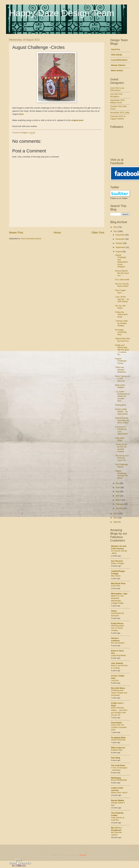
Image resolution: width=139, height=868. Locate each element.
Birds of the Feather (120, 386)
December (120, 235)
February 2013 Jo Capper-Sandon (118, 117)
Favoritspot (116, 723)
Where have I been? (119, 793)
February (120, 504)
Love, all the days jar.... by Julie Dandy (122, 299)
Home (57, 233)
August (119, 252)
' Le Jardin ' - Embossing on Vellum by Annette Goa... (122, 396)
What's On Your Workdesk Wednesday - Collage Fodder (117, 600)
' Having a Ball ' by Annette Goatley (122, 323)
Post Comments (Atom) (31, 239)
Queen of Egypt (117, 563)
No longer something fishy (121, 332)
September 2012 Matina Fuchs (117, 101)
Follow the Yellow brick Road (121, 314)
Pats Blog (116, 758)
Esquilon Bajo (117, 750)
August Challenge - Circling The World (121, 474)
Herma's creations (115, 639)
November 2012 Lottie (120, 113)
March (119, 500)
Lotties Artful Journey (117, 789)
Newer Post (16, 233)
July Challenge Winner (121, 466)
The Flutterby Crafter (117, 814)
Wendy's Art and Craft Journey (119, 547)
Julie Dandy (116, 55)
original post (77, 120)
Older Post (98, 233)
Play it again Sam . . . (120, 291)
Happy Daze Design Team (62, 13)
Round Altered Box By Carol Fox (122, 273)
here (21, 114)
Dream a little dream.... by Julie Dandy (121, 412)
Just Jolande (117, 663)
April (118, 496)
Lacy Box (115, 680)
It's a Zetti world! (122, 280)
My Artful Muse (118, 688)
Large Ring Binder (119, 655)
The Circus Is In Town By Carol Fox (122, 458)
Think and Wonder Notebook (120, 370)
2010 (116, 518)
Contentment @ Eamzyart (118, 614)
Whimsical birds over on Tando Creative (118, 628)
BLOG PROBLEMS (119, 780)
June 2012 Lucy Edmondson (117, 89)
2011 (116, 514)
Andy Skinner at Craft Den (118, 819)
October (119, 243)
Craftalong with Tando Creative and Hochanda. (119, 693)
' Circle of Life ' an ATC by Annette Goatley (121, 448)
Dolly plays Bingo (120, 439)
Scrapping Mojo (118, 738)
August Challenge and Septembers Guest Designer (121, 261)
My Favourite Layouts (116, 834)
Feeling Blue (121, 405)
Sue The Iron (117, 561)
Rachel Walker (118, 800)
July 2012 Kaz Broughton (116, 95)
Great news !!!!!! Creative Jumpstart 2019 (119, 727)
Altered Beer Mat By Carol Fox (122, 340)
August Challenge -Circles (121, 361)
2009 (116, 522)
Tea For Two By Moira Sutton (122, 285)
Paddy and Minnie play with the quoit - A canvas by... (122, 350)
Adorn (114, 611)
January (119, 508)
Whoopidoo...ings (119, 594)
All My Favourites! (118, 740)
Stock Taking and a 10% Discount (123, 379)
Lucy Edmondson (119, 60)
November (120, 239)
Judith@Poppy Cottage (118, 572)
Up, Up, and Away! (120, 307)
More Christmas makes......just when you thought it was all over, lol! (119, 711)
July (118, 483)
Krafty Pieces (117, 623)
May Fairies (116, 576)
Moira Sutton (117, 70)
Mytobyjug (116, 778)
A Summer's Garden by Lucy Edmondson (121, 430)
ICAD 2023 (116, 586)
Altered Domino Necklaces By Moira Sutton (122, 420)
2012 (116, 231)
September (121, 247)
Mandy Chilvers (118, 65)
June (118, 487)
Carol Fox (116, 49)
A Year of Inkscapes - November (119, 769)
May (118, 492)
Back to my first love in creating (119, 667)
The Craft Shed (118, 765)
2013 (116, 227)
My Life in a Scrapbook (116, 829)
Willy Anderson (118, 748)
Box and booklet (118, 643)
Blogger (83, 855)
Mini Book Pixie (118, 583)
